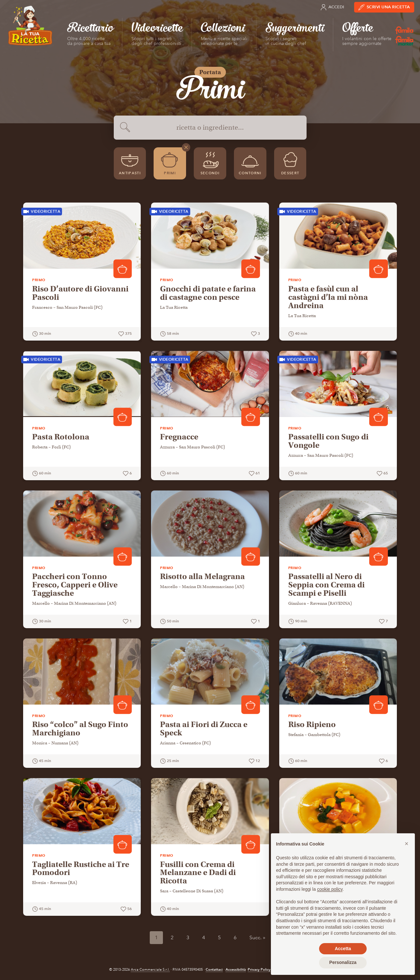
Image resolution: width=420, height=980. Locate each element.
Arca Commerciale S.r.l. (150, 970)
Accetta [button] (343, 949)
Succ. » (257, 937)
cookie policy (330, 889)
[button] (407, 844)
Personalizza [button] (343, 962)
